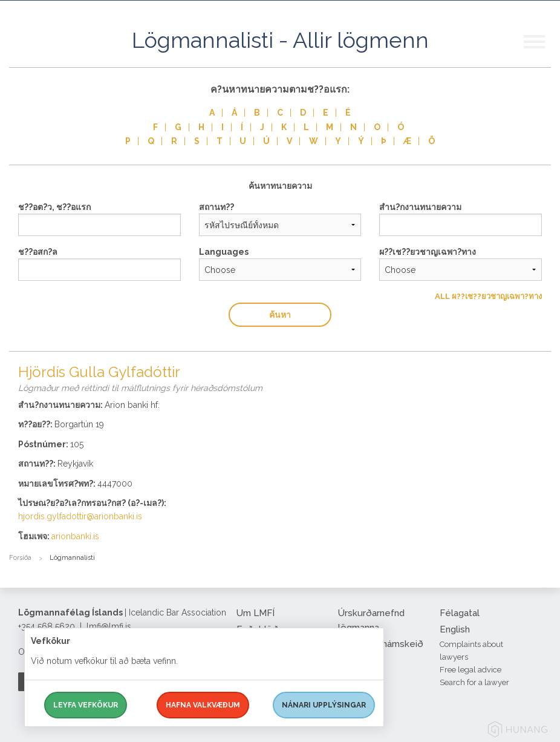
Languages (224, 252)
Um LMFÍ (256, 613)
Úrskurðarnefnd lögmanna (371, 620)
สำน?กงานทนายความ (420, 207)
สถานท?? (217, 207)
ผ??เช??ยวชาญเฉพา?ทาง (428, 252)
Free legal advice (470, 670)
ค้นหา (280, 315)
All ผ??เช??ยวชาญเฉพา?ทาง (488, 296)
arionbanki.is (75, 536)
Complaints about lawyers (471, 651)
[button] (542, 54)
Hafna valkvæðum (203, 705)
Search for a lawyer (474, 682)
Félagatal (460, 613)
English (455, 629)
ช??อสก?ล (38, 252)
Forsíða (20, 558)
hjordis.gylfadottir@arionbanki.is (80, 516)
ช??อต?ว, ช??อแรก (54, 207)
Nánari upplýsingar (324, 705)
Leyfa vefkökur (86, 705)
